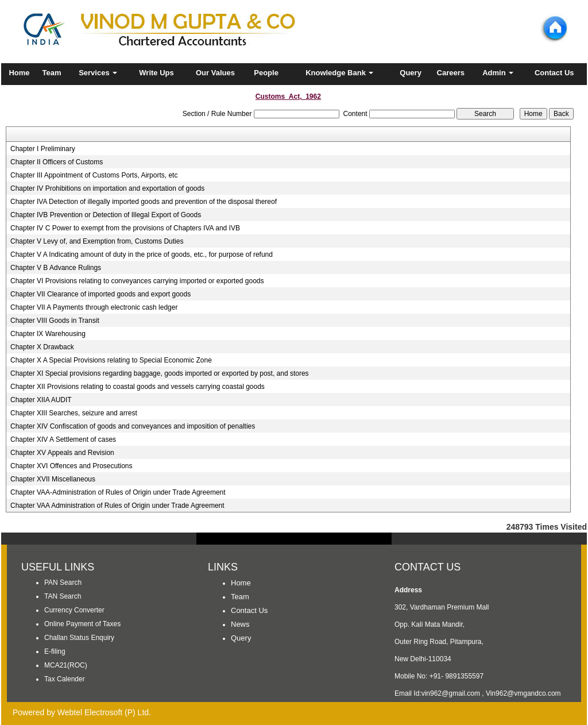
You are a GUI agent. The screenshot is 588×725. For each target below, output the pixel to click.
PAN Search (63, 583)
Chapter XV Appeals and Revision (62, 453)
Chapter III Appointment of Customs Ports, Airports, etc (94, 175)
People (266, 73)
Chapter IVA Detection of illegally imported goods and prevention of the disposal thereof (144, 202)
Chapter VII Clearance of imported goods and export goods (100, 294)
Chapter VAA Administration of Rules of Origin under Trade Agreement (117, 506)
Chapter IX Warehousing (48, 334)
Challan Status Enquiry (79, 638)
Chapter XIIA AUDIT (41, 400)
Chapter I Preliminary (43, 149)
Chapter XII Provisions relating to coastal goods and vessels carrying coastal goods (138, 387)
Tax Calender (65, 679)
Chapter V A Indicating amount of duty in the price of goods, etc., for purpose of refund (142, 254)
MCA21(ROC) (66, 665)
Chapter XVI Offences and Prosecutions (71, 466)
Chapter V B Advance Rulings (56, 268)
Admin (498, 73)
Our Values (215, 73)
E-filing (55, 651)
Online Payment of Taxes (82, 624)
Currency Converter (74, 610)
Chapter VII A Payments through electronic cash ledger (94, 307)
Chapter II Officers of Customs (57, 162)
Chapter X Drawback (42, 347)
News (240, 624)
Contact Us (554, 73)
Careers (451, 73)
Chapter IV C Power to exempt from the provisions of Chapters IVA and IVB (125, 228)
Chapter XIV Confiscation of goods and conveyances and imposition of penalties (133, 426)
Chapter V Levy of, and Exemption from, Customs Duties (97, 241)
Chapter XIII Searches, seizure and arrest (74, 413)
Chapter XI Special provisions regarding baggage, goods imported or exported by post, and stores (160, 373)
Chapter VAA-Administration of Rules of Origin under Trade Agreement (118, 492)
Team (52, 73)
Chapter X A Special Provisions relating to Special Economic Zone (111, 360)
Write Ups (156, 73)
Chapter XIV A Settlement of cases (63, 439)
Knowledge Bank (339, 73)
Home (19, 73)
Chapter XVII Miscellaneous (53, 479)
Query (411, 73)
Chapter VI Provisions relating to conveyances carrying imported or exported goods (137, 281)
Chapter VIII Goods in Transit (55, 321)
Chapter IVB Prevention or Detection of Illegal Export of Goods (106, 215)
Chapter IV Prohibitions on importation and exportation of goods (107, 188)
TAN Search (63, 596)
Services (98, 73)
